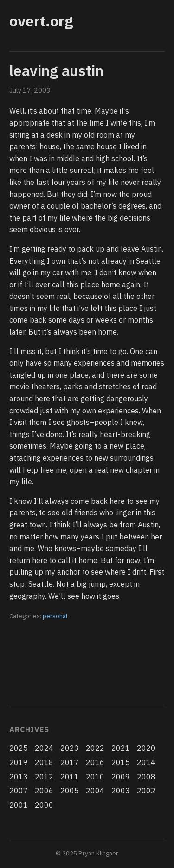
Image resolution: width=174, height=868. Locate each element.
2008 (146, 777)
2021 (121, 748)
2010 (95, 777)
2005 (70, 791)
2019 (19, 762)
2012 (44, 777)
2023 (70, 748)
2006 (44, 791)
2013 (19, 777)
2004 (95, 791)
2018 (44, 762)
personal (55, 616)
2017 (70, 762)
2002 (146, 791)
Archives (29, 729)
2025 (19, 748)
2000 (44, 805)
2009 (121, 777)
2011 (70, 777)
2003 (121, 791)
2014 (146, 762)
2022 (95, 748)
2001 (19, 805)
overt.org (41, 21)
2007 (19, 791)
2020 (146, 748)
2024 (44, 748)
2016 (95, 762)
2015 (121, 762)
